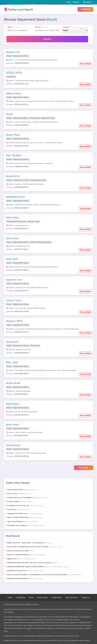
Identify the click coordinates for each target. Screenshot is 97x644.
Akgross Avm (22, 559)
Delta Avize (12, 238)
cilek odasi (12, 259)
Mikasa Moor (14, 93)
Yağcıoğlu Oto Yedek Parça (25, 513)
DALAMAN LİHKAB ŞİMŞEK (25, 578)
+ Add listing (85, 9)
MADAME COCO (15, 197)
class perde (19, 509)
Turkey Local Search (21, 9)
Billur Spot (12, 362)
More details (85, 64)
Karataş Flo (12, 342)
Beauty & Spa (34, 221)
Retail (52, 19)
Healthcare (11, 77)
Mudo (9, 114)
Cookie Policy (56, 597)
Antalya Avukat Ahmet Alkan (21, 551)
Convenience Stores (21, 180)
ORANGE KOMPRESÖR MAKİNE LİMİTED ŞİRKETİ (38, 567)
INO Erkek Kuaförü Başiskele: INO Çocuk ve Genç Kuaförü (32, 563)
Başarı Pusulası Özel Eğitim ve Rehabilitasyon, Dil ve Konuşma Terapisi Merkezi (44, 575)
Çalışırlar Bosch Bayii (22, 490)
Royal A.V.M (13, 176)
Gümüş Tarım (14, 300)
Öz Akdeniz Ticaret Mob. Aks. (26, 505)
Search (47, 39)
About (31, 597)
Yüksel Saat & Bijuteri (23, 521)
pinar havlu (12, 424)
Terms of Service (71, 597)
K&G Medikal (14, 155)
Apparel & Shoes (48, 118)
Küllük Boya (13, 404)
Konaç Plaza (13, 135)
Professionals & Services (17, 221)
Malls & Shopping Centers (41, 242)
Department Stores (21, 56)
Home (10, 597)
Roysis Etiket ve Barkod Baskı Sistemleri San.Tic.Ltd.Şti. (35, 547)
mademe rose (14, 280)
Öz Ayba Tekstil (20, 501)
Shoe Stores (35, 118)
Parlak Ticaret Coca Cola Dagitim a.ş (28, 498)
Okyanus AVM (14, 321)
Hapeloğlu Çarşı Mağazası (26, 525)
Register (76, 2)
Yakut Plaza (12, 217)
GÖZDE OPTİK (14, 73)
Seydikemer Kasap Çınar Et (26, 571)
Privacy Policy (42, 597)
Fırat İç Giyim (19, 493)
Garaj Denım (13, 445)
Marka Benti (13, 383)
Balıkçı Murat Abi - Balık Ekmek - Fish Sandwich (30, 543)
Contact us (86, 597)
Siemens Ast (13, 52)
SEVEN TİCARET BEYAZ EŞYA (25, 517)
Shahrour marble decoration (27, 555)
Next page (84, 468)
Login (69, 2)
